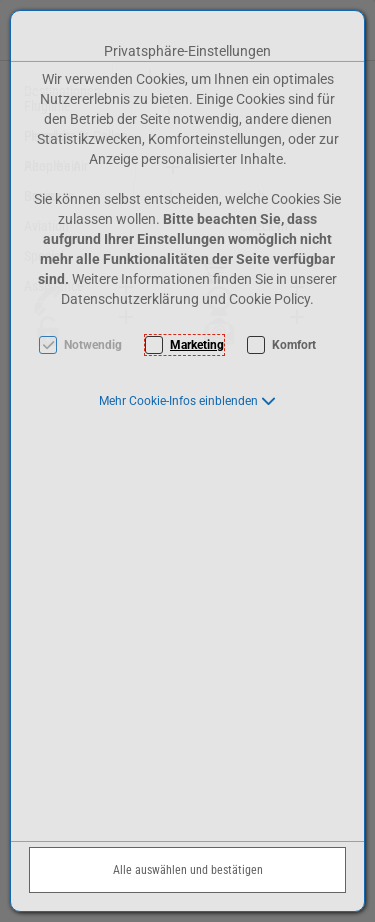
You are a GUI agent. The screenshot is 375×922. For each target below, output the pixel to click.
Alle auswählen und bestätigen (188, 870)
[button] (187, 401)
